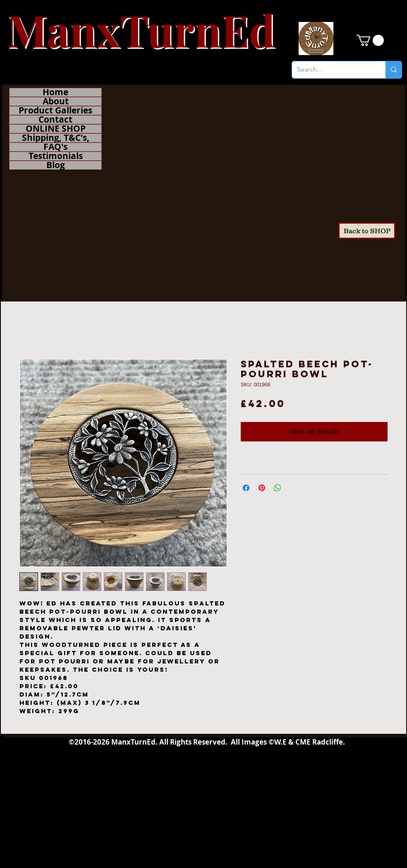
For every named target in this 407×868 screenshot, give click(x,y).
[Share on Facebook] (246, 488)
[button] (370, 40)
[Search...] (333, 70)
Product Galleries (55, 111)
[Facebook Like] (374, 321)
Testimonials (56, 156)
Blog (56, 165)
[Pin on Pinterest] (262, 488)
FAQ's (55, 147)
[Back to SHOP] (367, 231)
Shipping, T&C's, (56, 138)
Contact (55, 120)
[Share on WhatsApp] (278, 488)
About (56, 101)
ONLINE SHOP (56, 129)
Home (55, 92)
